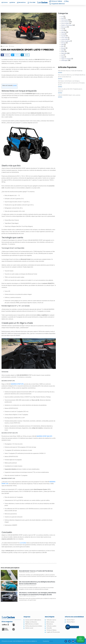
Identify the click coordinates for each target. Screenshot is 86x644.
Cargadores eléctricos (57, 4)
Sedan (63, 52)
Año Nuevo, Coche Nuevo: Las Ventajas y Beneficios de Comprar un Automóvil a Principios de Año (38, 594)
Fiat (62, 29)
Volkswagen (64, 60)
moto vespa (64, 38)
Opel (62, 45)
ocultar (15, 85)
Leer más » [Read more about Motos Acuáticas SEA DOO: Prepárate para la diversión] (60, 93)
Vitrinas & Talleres (56, 1)
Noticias (63, 43)
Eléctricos (64, 27)
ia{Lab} (51, 641)
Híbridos (63, 32)
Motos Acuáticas (66, 41)
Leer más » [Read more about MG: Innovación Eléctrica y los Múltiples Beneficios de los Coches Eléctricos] (60, 79)
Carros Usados (65, 24)
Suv (62, 55)
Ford (62, 31)
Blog (66, 1)
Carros (5, 2)
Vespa (63, 57)
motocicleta (64, 39)
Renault (63, 48)
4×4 (62, 17)
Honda (63, 34)
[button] (6, 55)
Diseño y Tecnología (67, 25)
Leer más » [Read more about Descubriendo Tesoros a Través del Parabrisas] (60, 73)
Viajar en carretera (66, 59)
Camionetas (64, 20)
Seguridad (64, 53)
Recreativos (21, 2)
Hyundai (63, 36)
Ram (62, 46)
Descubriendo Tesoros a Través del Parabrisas (36, 571)
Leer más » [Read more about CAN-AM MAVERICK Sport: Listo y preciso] (60, 97)
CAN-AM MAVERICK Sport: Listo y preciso (69, 95)
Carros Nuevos (65, 22)
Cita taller (31, 2)
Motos (12, 2)
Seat (62, 50)
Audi (62, 18)
